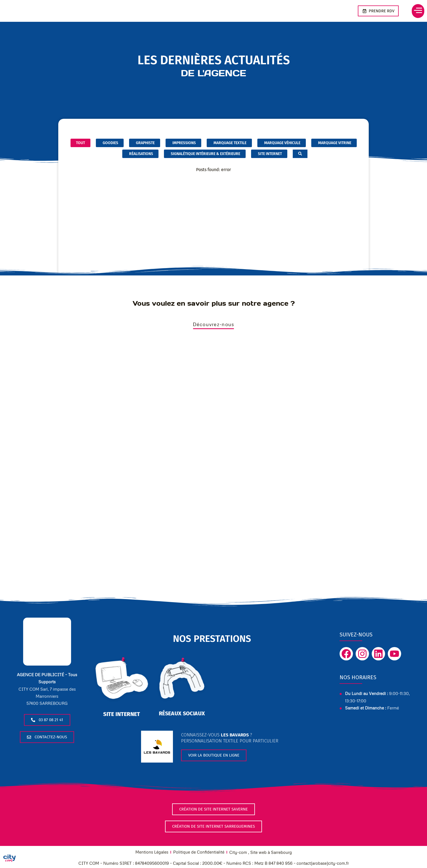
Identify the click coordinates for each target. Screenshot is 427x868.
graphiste (145, 143)
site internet (122, 716)
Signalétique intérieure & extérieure (205, 154)
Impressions (183, 143)
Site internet (269, 154)
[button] (414, 11)
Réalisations (140, 154)
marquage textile (229, 143)
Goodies (110, 143)
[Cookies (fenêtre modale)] (10, 859)
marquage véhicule (282, 143)
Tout (80, 143)
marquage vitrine (334, 143)
